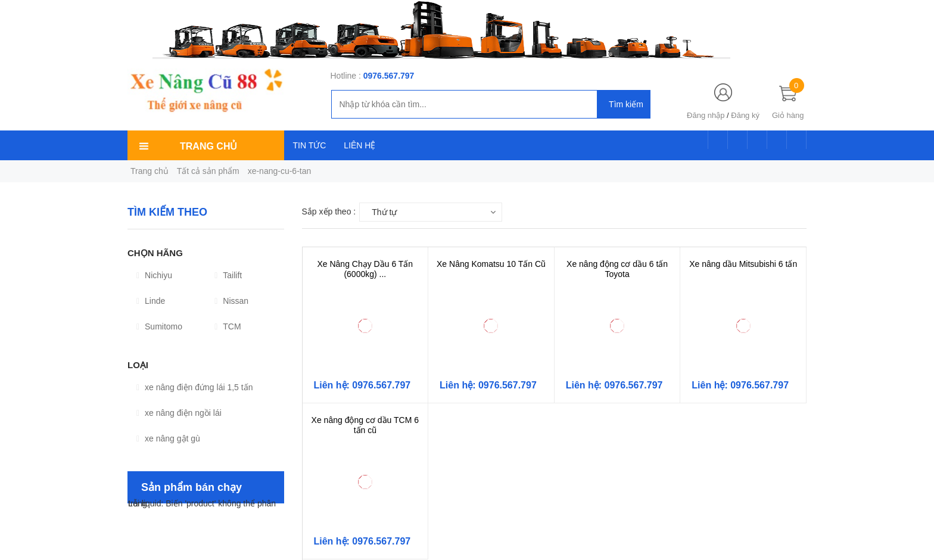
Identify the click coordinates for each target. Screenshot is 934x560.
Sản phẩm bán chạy (192, 487)
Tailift (228, 275)
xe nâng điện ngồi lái (179, 413)
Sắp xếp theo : (329, 211)
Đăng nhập (706, 115)
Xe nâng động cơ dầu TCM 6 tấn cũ (365, 425)
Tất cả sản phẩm (208, 171)
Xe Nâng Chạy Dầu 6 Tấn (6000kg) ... (365, 269)
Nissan (231, 301)
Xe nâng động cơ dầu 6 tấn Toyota (617, 269)
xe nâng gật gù (168, 438)
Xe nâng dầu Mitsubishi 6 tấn (743, 264)
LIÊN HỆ (359, 145)
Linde (151, 301)
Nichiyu (154, 275)
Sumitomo (159, 326)
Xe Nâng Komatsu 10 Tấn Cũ (491, 264)
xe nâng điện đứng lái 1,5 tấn (194, 387)
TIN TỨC (310, 145)
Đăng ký (745, 115)
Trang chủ (150, 171)
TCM (228, 326)
